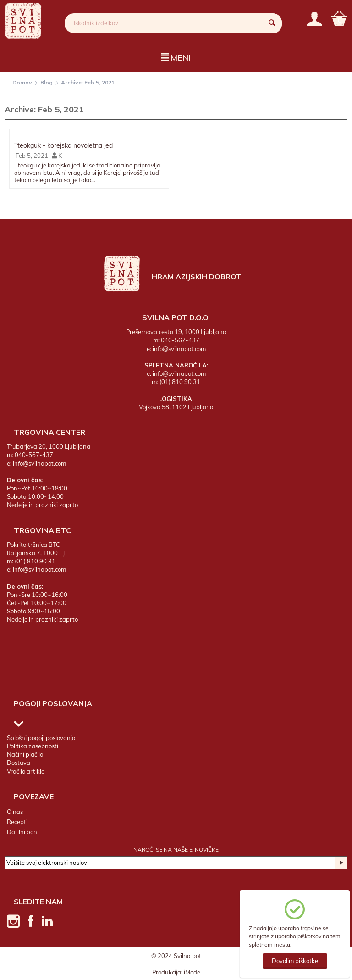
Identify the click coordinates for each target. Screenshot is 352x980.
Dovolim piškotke (295, 961)
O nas (15, 811)
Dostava (19, 763)
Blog (47, 82)
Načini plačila (25, 754)
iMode (192, 972)
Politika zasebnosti (33, 746)
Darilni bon (22, 832)
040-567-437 (180, 340)
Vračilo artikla (26, 771)
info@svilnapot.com (179, 348)
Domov (22, 82)
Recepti (17, 822)
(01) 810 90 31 (180, 382)
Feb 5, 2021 (31, 156)
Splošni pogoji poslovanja (41, 738)
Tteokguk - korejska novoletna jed (63, 145)
